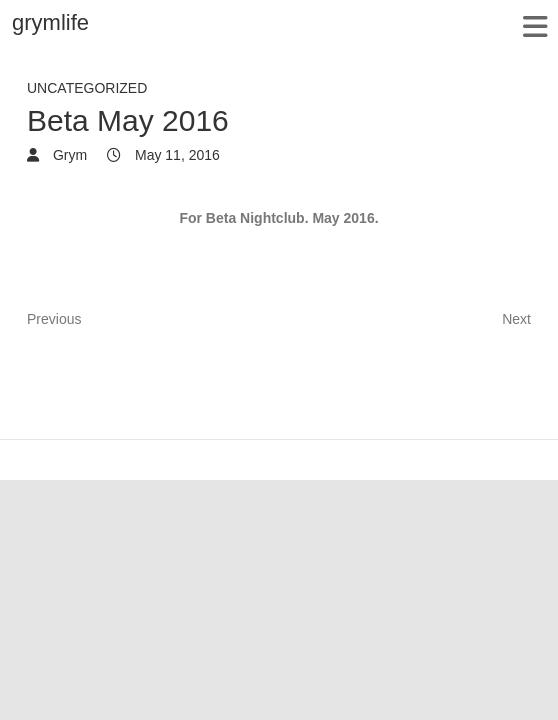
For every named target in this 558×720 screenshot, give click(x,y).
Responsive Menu (534, 26)
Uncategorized (87, 88)
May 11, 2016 (175, 155)
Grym (68, 155)
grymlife (50, 22)
